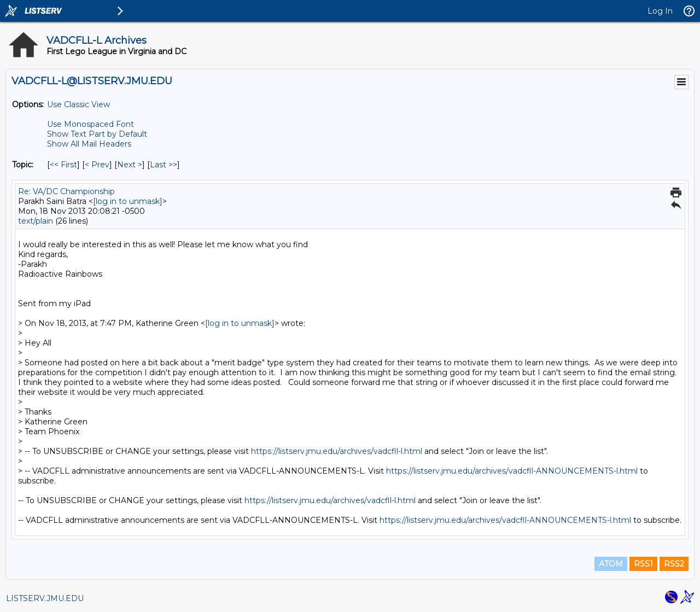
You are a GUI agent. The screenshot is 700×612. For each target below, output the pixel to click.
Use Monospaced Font (91, 124)
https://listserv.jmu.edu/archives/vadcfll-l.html (337, 451)
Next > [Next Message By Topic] (130, 165)
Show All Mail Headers (89, 144)
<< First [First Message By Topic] (63, 165)
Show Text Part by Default (97, 134)
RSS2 (674, 564)
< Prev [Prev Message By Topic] (97, 165)
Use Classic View (78, 104)
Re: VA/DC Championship (66, 191)
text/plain (36, 221)
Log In (660, 11)
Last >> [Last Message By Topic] (164, 165)
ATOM (611, 564)
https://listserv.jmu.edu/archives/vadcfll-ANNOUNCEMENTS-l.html (512, 471)
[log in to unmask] (128, 201)
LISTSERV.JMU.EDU (45, 598)
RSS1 (643, 564)
